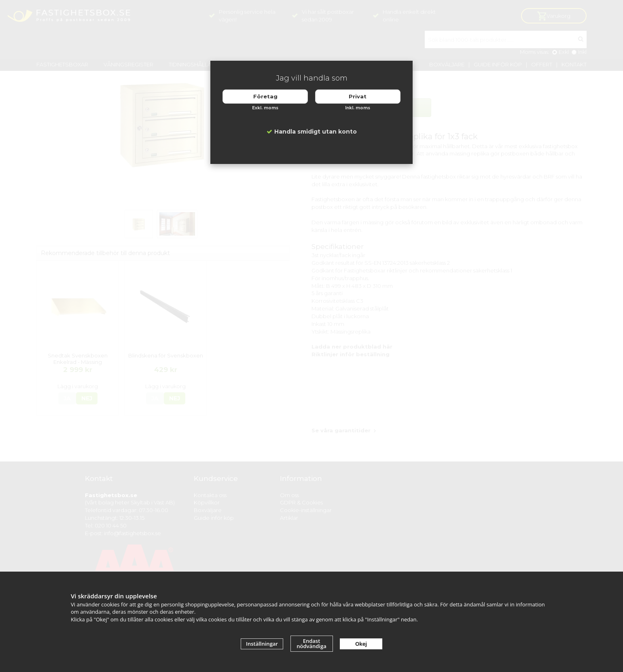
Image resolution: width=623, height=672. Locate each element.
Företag (265, 96)
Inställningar (262, 644)
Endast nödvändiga (311, 643)
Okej (361, 644)
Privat (358, 96)
